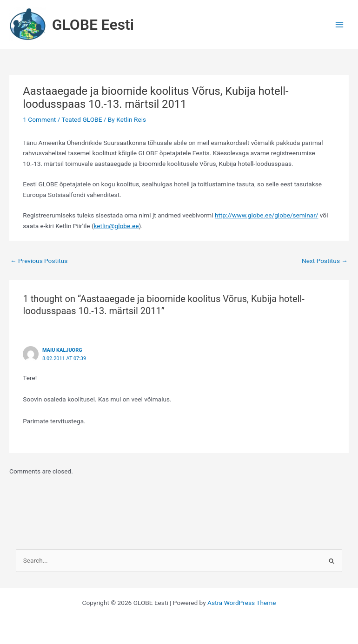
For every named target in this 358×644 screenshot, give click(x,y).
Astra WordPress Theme (242, 603)
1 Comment (39, 119)
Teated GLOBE (82, 119)
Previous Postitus (39, 261)
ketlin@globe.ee (116, 226)
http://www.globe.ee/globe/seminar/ (267, 215)
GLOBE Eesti (93, 25)
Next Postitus (325, 261)
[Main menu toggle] (340, 24)
